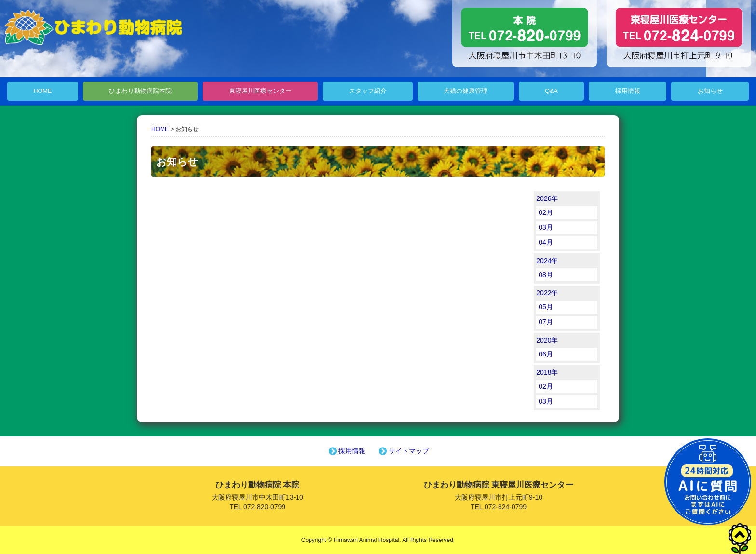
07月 (546, 322)
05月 (546, 307)
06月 (546, 354)
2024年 (547, 261)
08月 (546, 275)
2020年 (547, 340)
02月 (546, 212)
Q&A (551, 91)
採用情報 (628, 91)
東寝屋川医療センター (260, 91)
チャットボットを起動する (708, 482)
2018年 (547, 372)
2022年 (547, 293)
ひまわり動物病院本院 (140, 91)
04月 (546, 242)
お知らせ (710, 91)
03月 (546, 227)
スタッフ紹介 (368, 91)
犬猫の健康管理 (466, 91)
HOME (42, 91)
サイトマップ (403, 451)
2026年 (547, 198)
